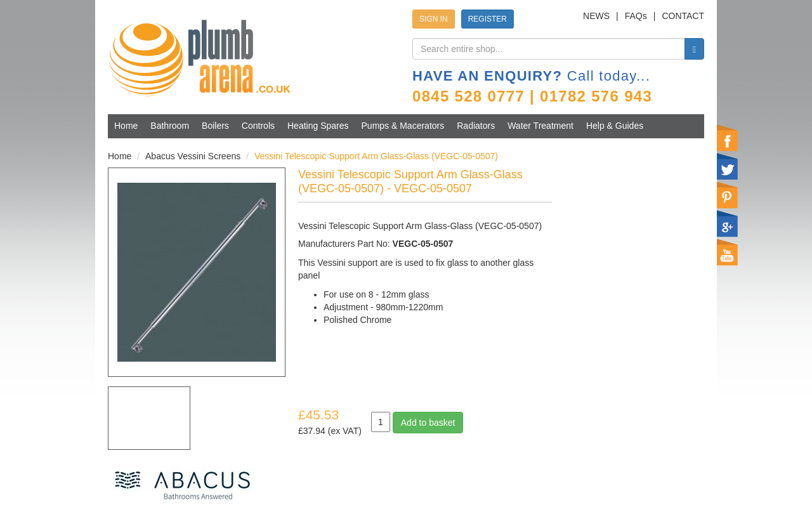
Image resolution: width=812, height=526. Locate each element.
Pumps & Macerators (403, 126)
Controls (258, 126)
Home (126, 126)
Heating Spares (318, 126)
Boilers (215, 126)
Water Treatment (540, 126)
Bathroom (170, 126)
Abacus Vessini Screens (193, 156)
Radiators (476, 126)
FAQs (636, 16)
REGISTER (488, 19)
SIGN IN (434, 19)
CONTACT (683, 16)
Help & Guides (615, 126)
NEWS (596, 16)
